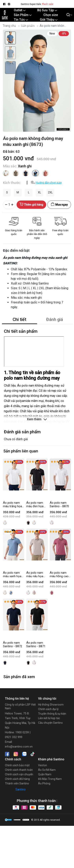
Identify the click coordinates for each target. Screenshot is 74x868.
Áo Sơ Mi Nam (47, 770)
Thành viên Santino (17, 783)
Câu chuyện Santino (50, 723)
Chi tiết (19, 319)
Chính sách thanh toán (19, 770)
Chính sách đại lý (48, 709)
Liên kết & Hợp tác (49, 718)
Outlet (20, 10)
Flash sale (48, 4)
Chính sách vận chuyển (19, 774)
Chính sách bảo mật (17, 765)
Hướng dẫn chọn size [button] (49, 183)
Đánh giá (55, 319)
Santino (21, 789)
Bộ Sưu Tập (47, 10)
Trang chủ (9, 26)
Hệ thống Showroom (51, 705)
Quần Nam (45, 774)
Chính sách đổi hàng (17, 779)
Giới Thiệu (49, 20)
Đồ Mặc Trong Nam (50, 779)
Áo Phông (44, 783)
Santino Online (24, 24)
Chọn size (51, 15)
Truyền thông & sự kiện (52, 714)
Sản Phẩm (23, 15)
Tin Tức (21, 20)
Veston (43, 765)
